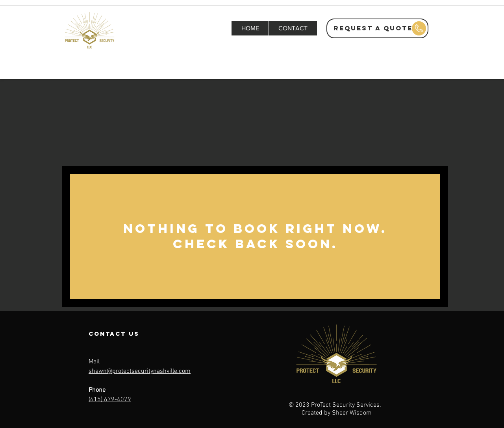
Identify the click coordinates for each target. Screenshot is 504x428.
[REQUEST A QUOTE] (377, 28)
